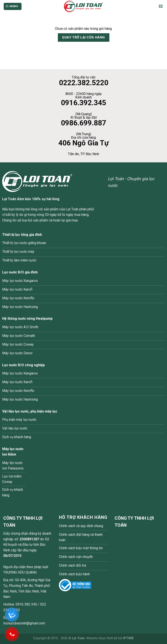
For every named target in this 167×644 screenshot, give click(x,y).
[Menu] (13, 6)
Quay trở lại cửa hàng (83, 37)
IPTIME (129, 638)
